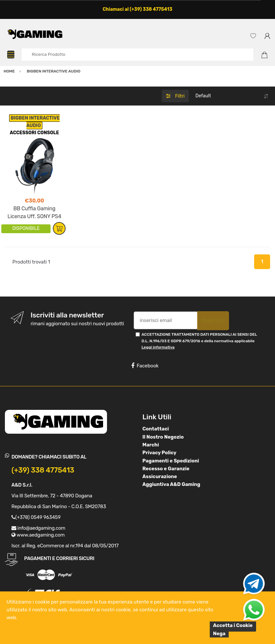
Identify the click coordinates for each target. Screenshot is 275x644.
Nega (219, 634)
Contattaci (156, 429)
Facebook (145, 366)
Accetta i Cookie (233, 625)
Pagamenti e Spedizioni (171, 461)
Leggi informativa (158, 347)
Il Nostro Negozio (163, 437)
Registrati (213, 321)
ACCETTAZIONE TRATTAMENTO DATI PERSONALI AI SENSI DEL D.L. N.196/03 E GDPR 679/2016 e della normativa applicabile (199, 341)
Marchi (151, 445)
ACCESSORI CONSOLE (34, 133)
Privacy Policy (160, 453)
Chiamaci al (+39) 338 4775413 (138, 9)
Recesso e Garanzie (166, 469)
